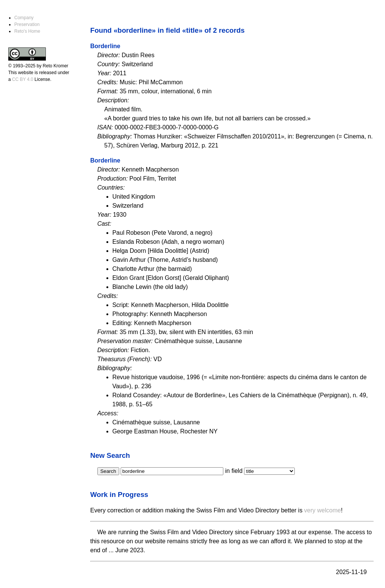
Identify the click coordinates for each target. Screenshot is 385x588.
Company (24, 18)
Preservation (27, 24)
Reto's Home (27, 31)
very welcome (323, 510)
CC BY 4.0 (23, 79)
